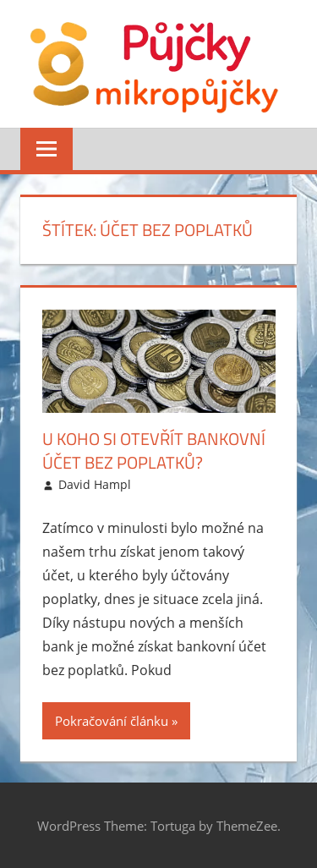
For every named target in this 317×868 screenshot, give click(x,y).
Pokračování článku (112, 721)
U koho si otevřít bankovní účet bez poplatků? (154, 450)
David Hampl (95, 484)
